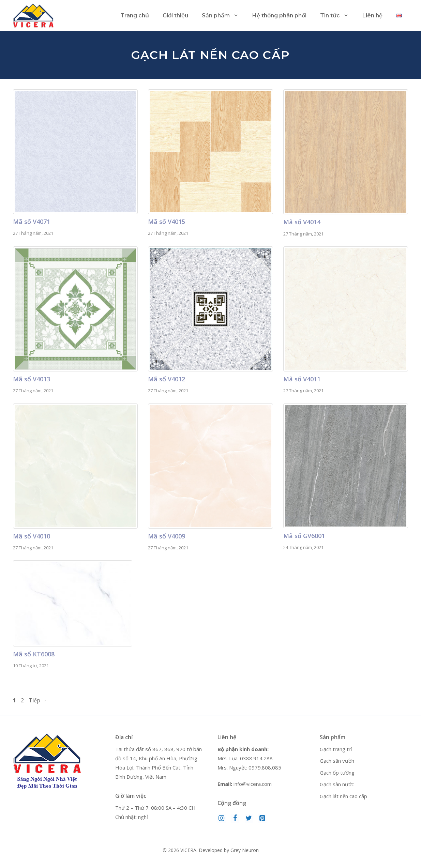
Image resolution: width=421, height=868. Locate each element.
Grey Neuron (245, 850)
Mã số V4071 (32, 222)
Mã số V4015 (167, 222)
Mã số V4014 (302, 222)
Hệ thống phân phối (279, 16)
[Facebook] (235, 818)
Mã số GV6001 (304, 536)
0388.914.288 (256, 758)
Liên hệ (372, 16)
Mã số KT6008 (34, 654)
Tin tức (338, 16)
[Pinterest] (262, 818)
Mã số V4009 (167, 536)
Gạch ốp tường (337, 773)
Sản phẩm (224, 16)
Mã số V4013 (32, 379)
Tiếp (38, 700)
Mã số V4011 (302, 379)
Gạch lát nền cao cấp (343, 796)
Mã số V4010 (32, 536)
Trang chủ (135, 16)
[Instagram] (222, 818)
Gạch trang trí (336, 749)
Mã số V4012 (167, 379)
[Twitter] (249, 818)
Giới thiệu (175, 16)
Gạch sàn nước (337, 784)
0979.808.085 (265, 767)
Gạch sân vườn (337, 761)
